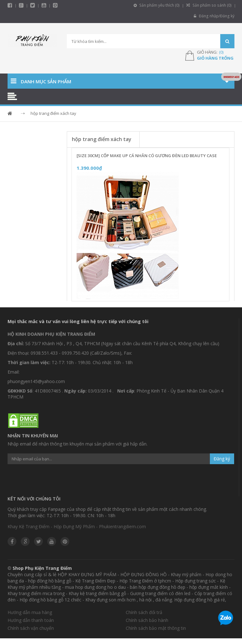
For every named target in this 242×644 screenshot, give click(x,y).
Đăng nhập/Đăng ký (214, 16)
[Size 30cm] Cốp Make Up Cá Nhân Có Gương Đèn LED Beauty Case (147, 156)
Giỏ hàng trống (215, 58)
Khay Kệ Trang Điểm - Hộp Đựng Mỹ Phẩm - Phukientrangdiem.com (77, 526)
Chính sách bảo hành (147, 620)
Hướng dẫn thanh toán (31, 620)
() (221, 52)
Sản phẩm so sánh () (210, 5)
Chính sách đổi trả (144, 612)
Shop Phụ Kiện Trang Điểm (42, 568)
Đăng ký (222, 459)
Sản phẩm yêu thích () (158, 5)
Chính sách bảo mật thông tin (156, 628)
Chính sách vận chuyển (31, 628)
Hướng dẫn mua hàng (30, 612)
